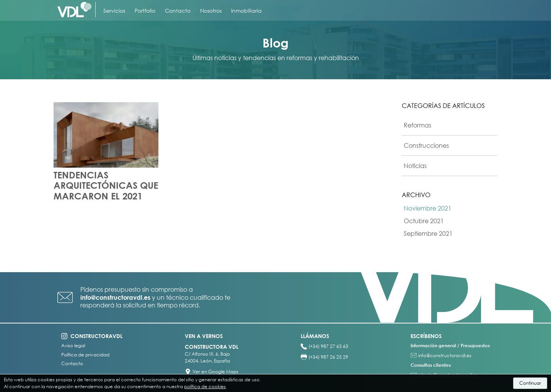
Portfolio (145, 11)
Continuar (530, 383)
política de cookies (205, 386)
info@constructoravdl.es (115, 297)
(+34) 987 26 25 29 (328, 357)
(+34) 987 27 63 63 (328, 346)
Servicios (114, 11)
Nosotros (211, 11)
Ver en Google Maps (215, 372)
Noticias (415, 166)
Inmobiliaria (246, 11)
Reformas (417, 125)
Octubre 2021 (424, 221)
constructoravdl (96, 336)
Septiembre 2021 (428, 234)
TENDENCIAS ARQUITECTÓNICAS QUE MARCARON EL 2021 (106, 185)
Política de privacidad (85, 355)
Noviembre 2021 (428, 208)
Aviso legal (73, 346)
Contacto (178, 11)
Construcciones (426, 145)
